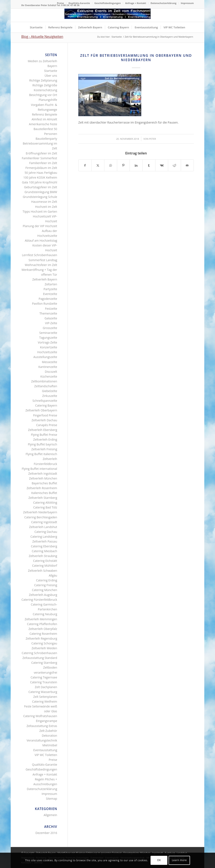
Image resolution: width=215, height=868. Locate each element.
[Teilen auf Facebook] (85, 165)
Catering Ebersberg (44, 546)
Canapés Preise (47, 425)
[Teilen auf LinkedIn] (136, 165)
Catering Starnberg (44, 663)
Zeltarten (51, 284)
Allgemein (50, 815)
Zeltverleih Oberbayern (41, 410)
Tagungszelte (48, 338)
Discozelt (51, 372)
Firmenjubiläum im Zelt (41, 168)
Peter (153, 139)
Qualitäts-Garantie (79, 3)
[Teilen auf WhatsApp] (111, 165)
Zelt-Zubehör (48, 731)
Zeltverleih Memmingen (41, 619)
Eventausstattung (45, 750)
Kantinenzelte (48, 367)
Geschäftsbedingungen (108, 3)
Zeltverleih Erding (45, 439)
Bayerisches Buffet (44, 483)
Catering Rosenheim (43, 634)
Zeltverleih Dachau (44, 420)
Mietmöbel (50, 745)
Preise (60, 3)
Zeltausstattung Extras (42, 726)
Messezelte (50, 362)
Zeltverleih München (43, 478)
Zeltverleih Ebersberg (43, 430)
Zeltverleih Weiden (44, 648)
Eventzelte (50, 294)
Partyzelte (50, 289)
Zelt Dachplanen (46, 687)
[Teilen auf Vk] (162, 165)
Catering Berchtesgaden (41, 517)
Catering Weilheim (45, 701)
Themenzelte (48, 313)
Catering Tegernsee (44, 677)
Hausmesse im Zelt (44, 202)
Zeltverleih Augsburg (43, 595)
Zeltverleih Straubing (43, 556)
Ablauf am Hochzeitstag (41, 240)
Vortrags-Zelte (47, 342)
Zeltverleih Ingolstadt (43, 474)
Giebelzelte (50, 391)
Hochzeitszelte (47, 352)
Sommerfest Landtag (43, 260)
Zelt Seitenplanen (45, 697)
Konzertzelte (49, 347)
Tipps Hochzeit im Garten (40, 211)
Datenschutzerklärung (163, 3)
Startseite (51, 71)
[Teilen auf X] (98, 165)
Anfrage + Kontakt (136, 3)
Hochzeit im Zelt (46, 207)
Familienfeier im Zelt (43, 163)
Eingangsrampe (47, 721)
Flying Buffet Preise (44, 435)
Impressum (187, 3)
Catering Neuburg (45, 614)
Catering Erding (47, 580)
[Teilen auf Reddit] (174, 165)
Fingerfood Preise (45, 415)
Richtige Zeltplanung (43, 80)
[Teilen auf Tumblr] (149, 165)
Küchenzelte (49, 376)
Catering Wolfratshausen (40, 716)
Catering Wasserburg (43, 692)
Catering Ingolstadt (44, 522)
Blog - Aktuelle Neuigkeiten (42, 37)
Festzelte (51, 309)
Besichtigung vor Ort (43, 95)
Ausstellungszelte (45, 357)
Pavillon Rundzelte (45, 304)
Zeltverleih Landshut (43, 527)
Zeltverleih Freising (44, 449)
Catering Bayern (46, 405)
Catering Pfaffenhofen (42, 624)
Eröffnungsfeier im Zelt (41, 153)
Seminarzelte (48, 333)
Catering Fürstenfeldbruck (39, 600)
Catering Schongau (44, 643)
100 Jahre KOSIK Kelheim (40, 177)
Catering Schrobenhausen (39, 653)
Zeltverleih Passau (45, 541)
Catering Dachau (46, 532)
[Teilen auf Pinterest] (123, 165)
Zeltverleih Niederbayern (40, 512)
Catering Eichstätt (45, 561)
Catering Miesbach (44, 551)
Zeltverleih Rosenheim (42, 488)
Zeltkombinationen (44, 381)
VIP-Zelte (51, 323)
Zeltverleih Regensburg (41, 638)
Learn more (179, 860)
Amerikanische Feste (43, 124)
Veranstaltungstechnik (42, 740)
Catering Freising (46, 585)
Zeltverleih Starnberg (43, 498)
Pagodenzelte (48, 299)
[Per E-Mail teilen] (187, 165)
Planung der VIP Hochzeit (40, 226)
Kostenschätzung (45, 90)
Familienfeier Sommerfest (39, 158)
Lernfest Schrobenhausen (40, 255)
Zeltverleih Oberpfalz (43, 629)
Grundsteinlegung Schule (40, 197)
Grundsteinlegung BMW (41, 192)
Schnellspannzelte (45, 401)
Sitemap (52, 799)
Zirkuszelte (50, 396)
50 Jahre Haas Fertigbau (41, 173)
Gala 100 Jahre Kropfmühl (39, 182)
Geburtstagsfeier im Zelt (41, 187)
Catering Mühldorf (45, 566)
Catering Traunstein (44, 682)
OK (159, 860)
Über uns (51, 76)
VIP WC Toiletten (46, 755)
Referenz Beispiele (45, 114)
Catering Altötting (45, 502)
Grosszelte (50, 328)
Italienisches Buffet (44, 493)
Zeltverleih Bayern (45, 279)
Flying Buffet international (39, 469)
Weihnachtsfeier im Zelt (41, 265)
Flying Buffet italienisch (41, 454)
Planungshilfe (48, 100)
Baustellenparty (47, 139)
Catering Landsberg (44, 537)
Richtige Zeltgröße (45, 85)
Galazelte (51, 318)
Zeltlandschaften (46, 386)
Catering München (45, 590)
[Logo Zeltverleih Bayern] (108, 15)
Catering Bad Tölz (45, 507)
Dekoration (49, 736)
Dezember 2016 (46, 833)
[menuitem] (61, 3)
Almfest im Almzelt (44, 119)
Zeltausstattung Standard (40, 658)
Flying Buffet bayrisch (43, 444)
